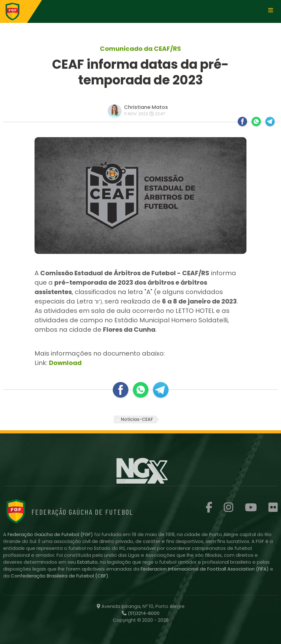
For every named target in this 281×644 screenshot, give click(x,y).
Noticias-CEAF (137, 419)
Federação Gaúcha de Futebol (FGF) (51, 534)
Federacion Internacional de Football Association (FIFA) (205, 569)
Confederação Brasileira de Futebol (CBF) (59, 576)
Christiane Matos (146, 107)
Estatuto (87, 562)
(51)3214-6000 (143, 613)
